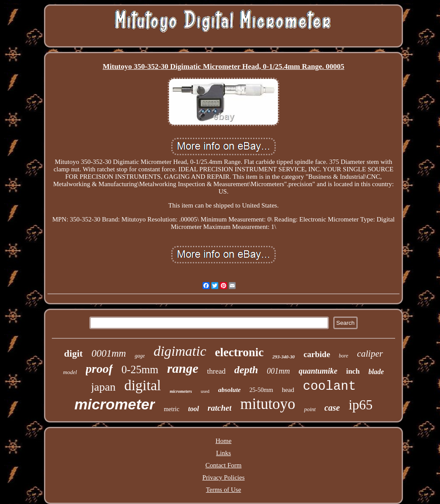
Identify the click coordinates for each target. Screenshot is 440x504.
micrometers (181, 391)
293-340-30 (283, 357)
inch (353, 371)
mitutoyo (267, 404)
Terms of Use (224, 490)
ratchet (220, 408)
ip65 (360, 405)
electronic (239, 352)
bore (344, 356)
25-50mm (261, 390)
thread (216, 371)
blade (376, 372)
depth (246, 370)
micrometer (115, 404)
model (70, 372)
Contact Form (224, 465)
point (310, 409)
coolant (329, 387)
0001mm (109, 353)
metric (172, 409)
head (288, 390)
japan (103, 387)
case (332, 408)
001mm (278, 371)
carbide (317, 354)
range (183, 368)
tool (194, 409)
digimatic (180, 351)
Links (223, 453)
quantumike (318, 371)
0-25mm (140, 369)
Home (224, 441)
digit (73, 353)
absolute (230, 390)
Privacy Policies (223, 477)
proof (99, 369)
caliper (370, 354)
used (205, 391)
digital (142, 385)
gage (140, 356)
